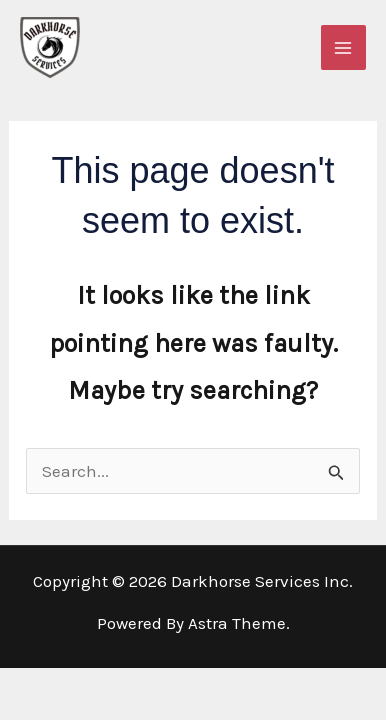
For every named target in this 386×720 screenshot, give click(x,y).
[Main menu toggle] (344, 48)
